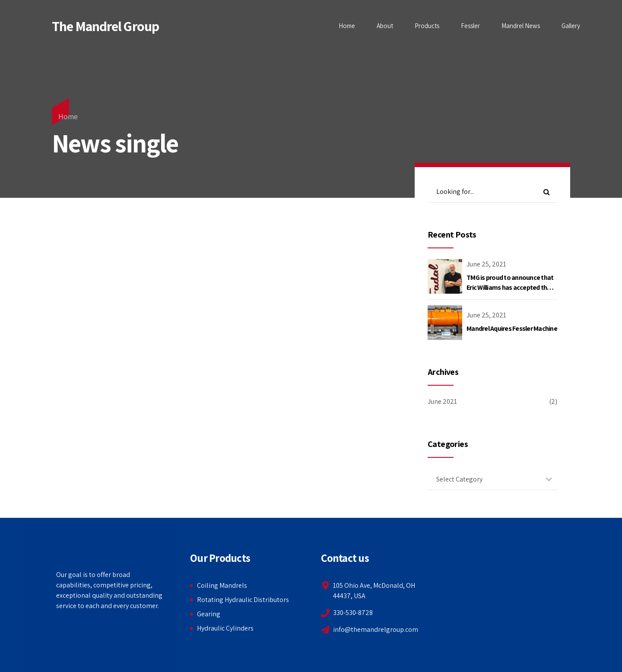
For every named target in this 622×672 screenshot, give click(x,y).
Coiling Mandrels (222, 585)
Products (427, 26)
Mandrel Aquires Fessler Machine (512, 328)
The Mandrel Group (105, 26)
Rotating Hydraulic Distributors (243, 600)
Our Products (220, 558)
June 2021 (442, 401)
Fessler (470, 26)
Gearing (209, 614)
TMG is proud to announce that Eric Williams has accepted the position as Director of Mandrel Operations (510, 292)
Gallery (571, 26)
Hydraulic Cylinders (225, 628)
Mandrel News (521, 26)
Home (347, 26)
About (385, 26)
